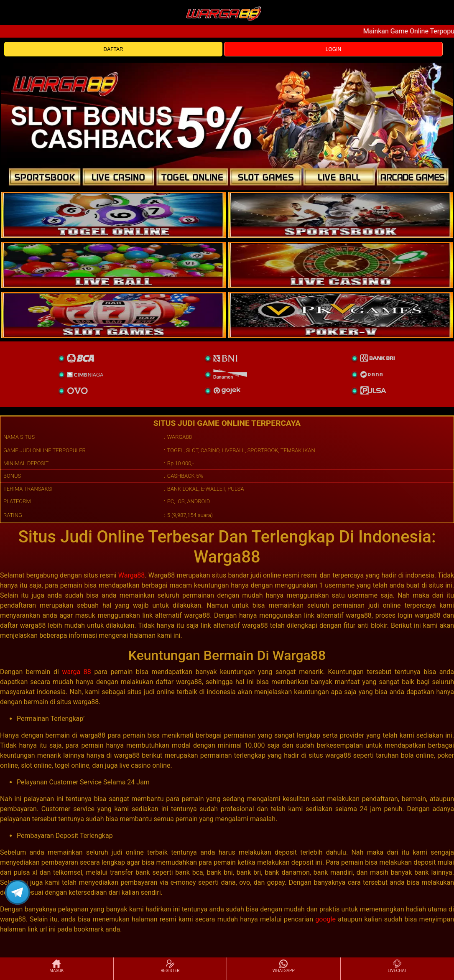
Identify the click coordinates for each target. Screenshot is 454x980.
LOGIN (333, 49)
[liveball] (340, 315)
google (325, 919)
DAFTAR (113, 49)
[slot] (340, 215)
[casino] (340, 265)
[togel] (113, 215)
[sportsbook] (113, 265)
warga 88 (76, 672)
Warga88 (132, 575)
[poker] (113, 315)
